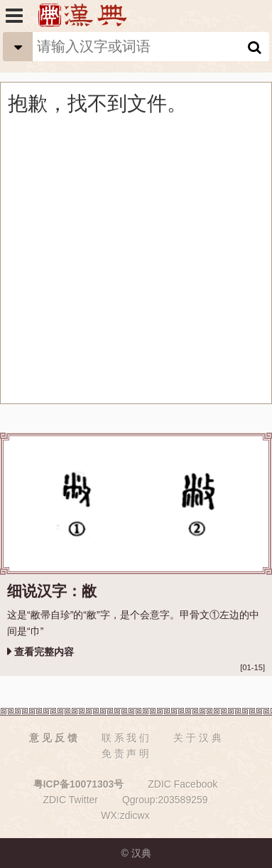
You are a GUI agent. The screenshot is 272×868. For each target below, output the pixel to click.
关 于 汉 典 (197, 738)
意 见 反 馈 (53, 738)
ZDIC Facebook (183, 784)
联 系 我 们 (126, 738)
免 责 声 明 (126, 753)
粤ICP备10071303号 (79, 784)
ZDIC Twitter (70, 800)
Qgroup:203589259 (165, 800)
